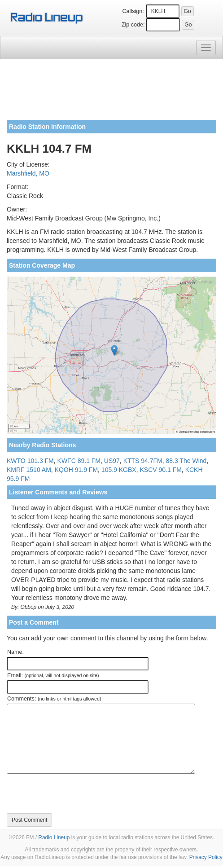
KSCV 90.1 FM (160, 470)
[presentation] (75, 793)
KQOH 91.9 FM (76, 470)
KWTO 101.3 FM (30, 461)
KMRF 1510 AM (29, 470)
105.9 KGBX (119, 470)
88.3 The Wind (186, 461)
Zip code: (133, 25)
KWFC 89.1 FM (79, 461)
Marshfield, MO (28, 173)
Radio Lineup (54, 837)
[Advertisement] (111, 93)
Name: (15, 652)
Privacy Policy (206, 857)
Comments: (54, 699)
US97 (112, 461)
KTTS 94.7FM (143, 461)
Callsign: (133, 11)
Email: (53, 675)
